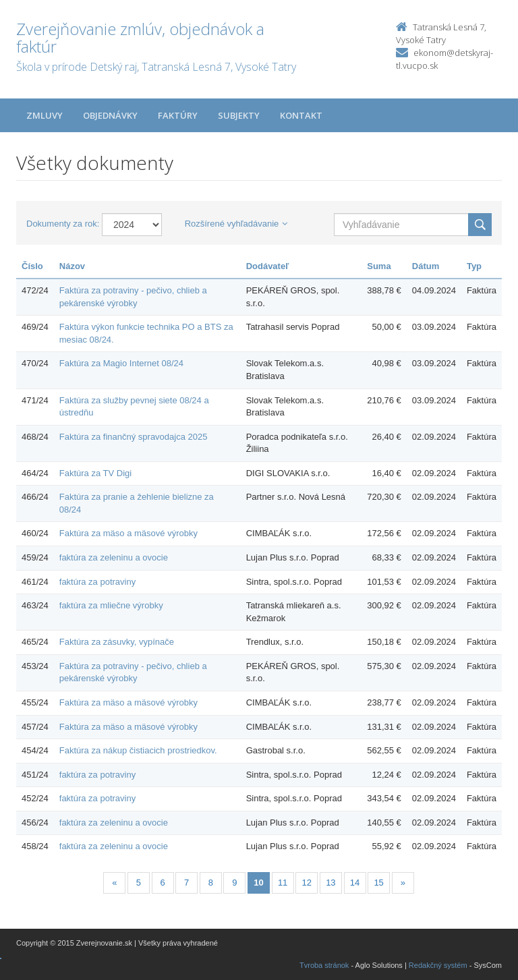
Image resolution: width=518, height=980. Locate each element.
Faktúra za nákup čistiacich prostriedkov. (138, 750)
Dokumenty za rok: (63, 224)
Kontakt (301, 115)
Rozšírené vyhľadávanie (236, 224)
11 (283, 883)
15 (378, 883)
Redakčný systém (438, 965)
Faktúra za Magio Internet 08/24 (121, 363)
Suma (379, 266)
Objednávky (110, 115)
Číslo (32, 266)
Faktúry (178, 115)
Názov (72, 266)
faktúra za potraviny (97, 582)
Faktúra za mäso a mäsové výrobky (128, 533)
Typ (474, 266)
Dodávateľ (268, 266)
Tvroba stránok (324, 965)
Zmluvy (45, 115)
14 (355, 883)
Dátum (426, 266)
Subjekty (239, 115)
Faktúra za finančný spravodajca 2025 (134, 437)
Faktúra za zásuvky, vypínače (117, 642)
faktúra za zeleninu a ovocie (114, 557)
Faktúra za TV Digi (95, 473)
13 (330, 883)
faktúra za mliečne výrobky (111, 605)
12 (307, 883)
